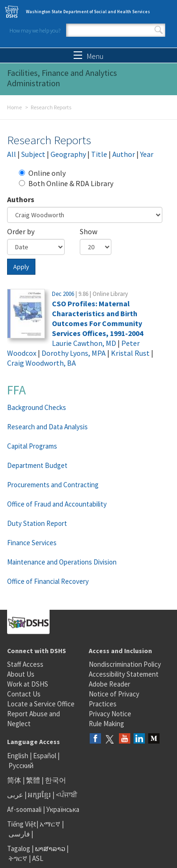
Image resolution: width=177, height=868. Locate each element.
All (12, 154)
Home (14, 107)
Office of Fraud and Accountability (57, 504)
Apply (21, 267)
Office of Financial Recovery (48, 581)
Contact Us (24, 694)
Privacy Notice (110, 714)
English (18, 756)
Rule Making (106, 724)
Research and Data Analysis (47, 427)
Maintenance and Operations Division (62, 562)
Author (124, 154)
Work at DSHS (28, 684)
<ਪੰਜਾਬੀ (67, 795)
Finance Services (32, 543)
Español (45, 756)
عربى (15, 795)
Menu (88, 56)
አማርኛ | (52, 824)
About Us (21, 674)
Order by (21, 231)
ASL (38, 858)
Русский (21, 766)
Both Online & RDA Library (66, 183)
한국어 (55, 780)
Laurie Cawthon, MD (84, 343)
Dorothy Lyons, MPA (74, 353)
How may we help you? (35, 30)
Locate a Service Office (41, 704)
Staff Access (25, 664)
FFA (17, 390)
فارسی (18, 834)
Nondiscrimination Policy (125, 664)
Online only (42, 173)
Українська (63, 809)
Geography (68, 154)
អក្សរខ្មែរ (39, 795)
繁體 (34, 780)
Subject (33, 154)
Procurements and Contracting (53, 485)
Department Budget (37, 465)
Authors (21, 199)
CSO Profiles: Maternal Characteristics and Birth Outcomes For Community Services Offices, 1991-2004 (97, 318)
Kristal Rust (130, 353)
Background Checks (37, 407)
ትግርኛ (18, 858)
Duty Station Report (37, 523)
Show (88, 231)
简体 (14, 780)
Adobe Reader (110, 684)
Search (159, 30)
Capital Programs (32, 446)
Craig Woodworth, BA (42, 363)
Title (99, 154)
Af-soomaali (24, 809)
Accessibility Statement (124, 674)
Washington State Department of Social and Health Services (88, 12)
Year (147, 154)
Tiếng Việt (22, 824)
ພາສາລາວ (50, 848)
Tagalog (19, 848)
